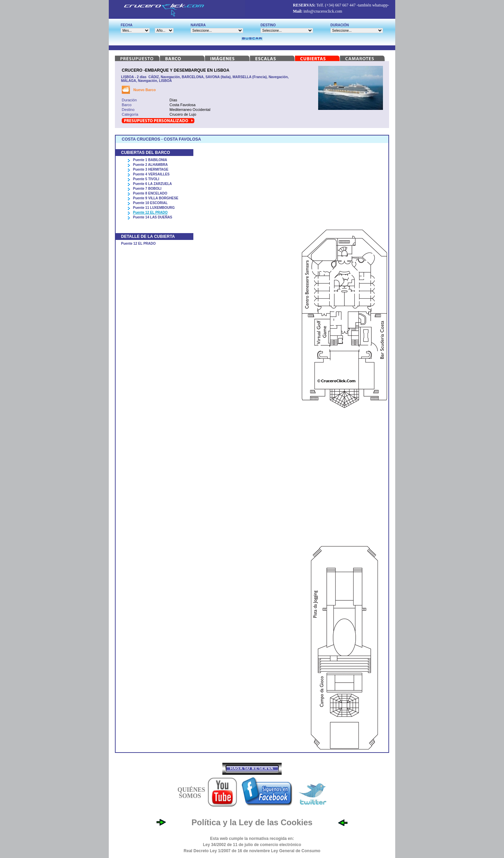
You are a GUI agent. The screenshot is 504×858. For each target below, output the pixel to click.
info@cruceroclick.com (323, 11)
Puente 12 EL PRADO (150, 212)
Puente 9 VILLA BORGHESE (156, 198)
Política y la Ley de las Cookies (252, 822)
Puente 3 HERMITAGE (151, 169)
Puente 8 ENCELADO (150, 193)
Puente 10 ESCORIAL (150, 203)
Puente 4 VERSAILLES (151, 174)
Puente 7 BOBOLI (147, 189)
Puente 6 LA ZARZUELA (152, 184)
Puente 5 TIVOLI (146, 179)
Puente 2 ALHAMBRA (150, 165)
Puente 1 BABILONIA (150, 160)
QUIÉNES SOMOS (191, 793)
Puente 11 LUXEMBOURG (154, 208)
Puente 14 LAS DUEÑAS (153, 217)
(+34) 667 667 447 (340, 5)
